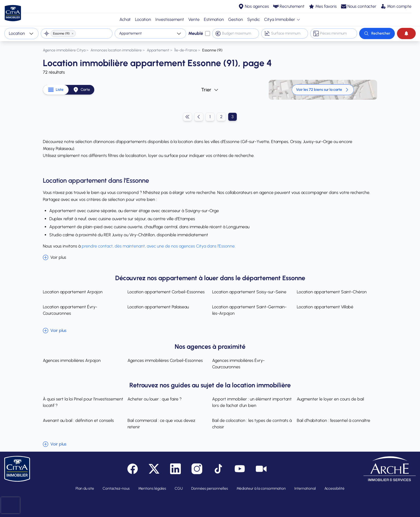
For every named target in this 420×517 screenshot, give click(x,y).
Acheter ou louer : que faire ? (155, 399)
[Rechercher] (377, 33)
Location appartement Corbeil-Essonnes (166, 292)
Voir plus (55, 257)
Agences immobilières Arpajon (72, 360)
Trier (210, 90)
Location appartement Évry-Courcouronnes (70, 310)
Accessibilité (334, 488)
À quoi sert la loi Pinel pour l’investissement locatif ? (83, 402)
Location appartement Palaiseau (158, 307)
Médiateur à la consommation (261, 488)
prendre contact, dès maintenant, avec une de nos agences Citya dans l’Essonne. (159, 246)
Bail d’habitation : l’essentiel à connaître (333, 420)
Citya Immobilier (282, 19)
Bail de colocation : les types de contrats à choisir (252, 424)
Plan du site (85, 488)
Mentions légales (152, 488)
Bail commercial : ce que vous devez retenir (161, 424)
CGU (179, 488)
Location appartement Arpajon (73, 292)
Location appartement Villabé (325, 307)
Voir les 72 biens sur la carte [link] (323, 90)
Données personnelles (210, 488)
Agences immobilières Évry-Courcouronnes (238, 364)
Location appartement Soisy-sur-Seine (249, 292)
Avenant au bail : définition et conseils (78, 420)
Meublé (196, 33)
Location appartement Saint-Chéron (332, 292)
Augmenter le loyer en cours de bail (330, 399)
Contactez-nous (116, 488)
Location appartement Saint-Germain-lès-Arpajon (249, 310)
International (305, 488)
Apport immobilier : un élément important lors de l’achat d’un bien (252, 402)
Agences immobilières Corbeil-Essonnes (165, 360)
